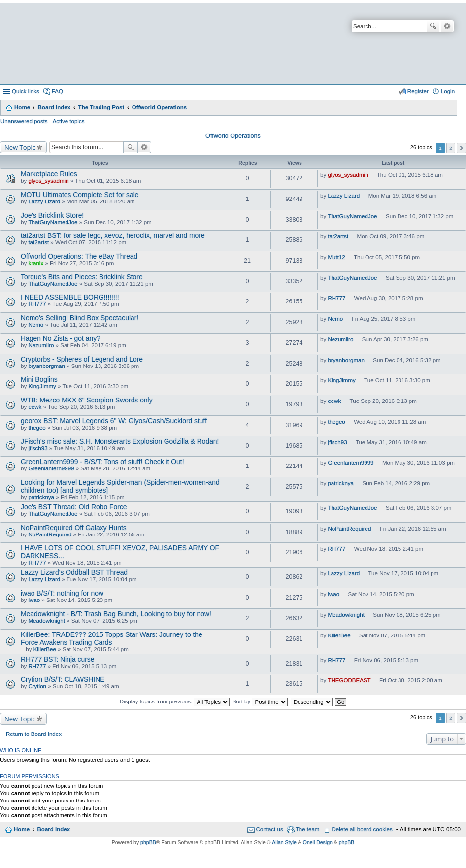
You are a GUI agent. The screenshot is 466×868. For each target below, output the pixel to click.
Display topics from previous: (175, 701)
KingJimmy (42, 386)
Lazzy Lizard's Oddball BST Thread (74, 572)
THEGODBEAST (349, 680)
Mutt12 (336, 257)
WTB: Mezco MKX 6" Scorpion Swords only (87, 400)
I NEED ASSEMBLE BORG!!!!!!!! (70, 297)
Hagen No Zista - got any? (61, 338)
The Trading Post (101, 107)
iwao (34, 600)
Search (433, 26)
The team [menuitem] (308, 829)
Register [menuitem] (418, 91)
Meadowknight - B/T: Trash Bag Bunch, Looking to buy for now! (116, 614)
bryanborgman (46, 366)
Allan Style (284, 842)
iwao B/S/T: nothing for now (62, 593)
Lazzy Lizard (44, 201)
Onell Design (318, 842)
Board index (54, 107)
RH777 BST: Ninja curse (57, 659)
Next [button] (461, 148)
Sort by (260, 701)
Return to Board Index (34, 734)
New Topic (20, 147)
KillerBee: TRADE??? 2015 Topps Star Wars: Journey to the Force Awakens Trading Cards (112, 638)
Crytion (37, 686)
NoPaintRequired (50, 534)
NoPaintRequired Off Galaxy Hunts (74, 528)
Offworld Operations (160, 107)
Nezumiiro (41, 345)
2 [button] (451, 148)
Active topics (69, 121)
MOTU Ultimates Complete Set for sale (80, 195)
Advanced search (447, 26)
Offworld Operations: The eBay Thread (79, 256)
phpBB (148, 842)
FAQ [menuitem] (57, 91)
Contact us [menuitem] (270, 829)
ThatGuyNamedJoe (53, 222)
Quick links (26, 91)
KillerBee (45, 649)
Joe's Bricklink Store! (52, 215)
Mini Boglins (39, 379)
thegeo (37, 428)
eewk (35, 407)
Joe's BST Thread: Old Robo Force (74, 507)
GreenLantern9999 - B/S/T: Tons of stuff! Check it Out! (102, 462)
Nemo (36, 325)
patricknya (41, 497)
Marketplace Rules (49, 174)
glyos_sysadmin (48, 181)
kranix (36, 263)
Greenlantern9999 (51, 468)
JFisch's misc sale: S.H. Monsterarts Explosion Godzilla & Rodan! (120, 441)
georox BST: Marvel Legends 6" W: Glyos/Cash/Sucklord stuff (114, 421)
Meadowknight (46, 621)
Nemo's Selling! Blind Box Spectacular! (80, 318)
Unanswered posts (24, 121)
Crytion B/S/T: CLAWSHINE (63, 679)
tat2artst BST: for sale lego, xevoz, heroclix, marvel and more (113, 235)
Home (22, 107)
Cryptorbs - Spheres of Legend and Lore (82, 359)
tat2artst (38, 242)
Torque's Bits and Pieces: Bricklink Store (82, 277)
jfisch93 (38, 448)
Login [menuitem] (448, 91)
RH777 (37, 304)
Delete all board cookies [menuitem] (362, 829)
